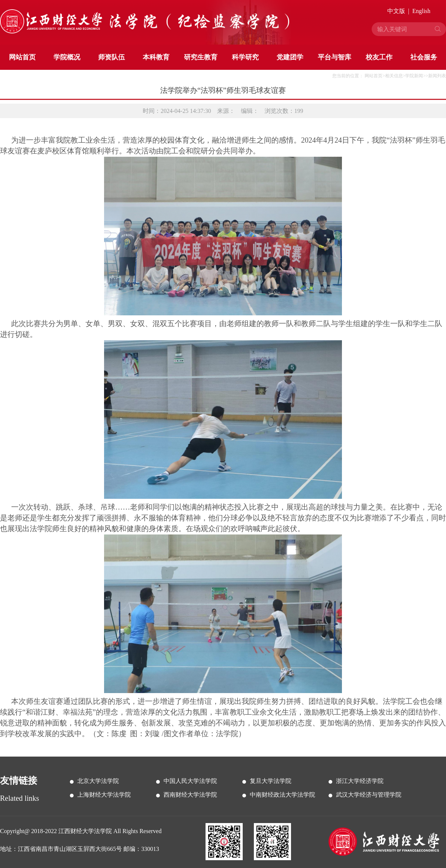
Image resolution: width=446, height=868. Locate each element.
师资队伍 (111, 57)
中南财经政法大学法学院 (282, 795)
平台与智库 (334, 57)
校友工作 (379, 57)
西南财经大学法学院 (190, 795)
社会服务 (424, 57)
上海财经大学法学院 (104, 795)
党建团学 (290, 57)
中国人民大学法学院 (190, 781)
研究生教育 (201, 57)
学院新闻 (414, 76)
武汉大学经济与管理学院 (369, 795)
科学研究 (245, 57)
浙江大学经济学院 (360, 781)
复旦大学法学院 (271, 781)
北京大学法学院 (98, 781)
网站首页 (22, 57)
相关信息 (394, 76)
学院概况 (67, 57)
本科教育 (156, 57)
